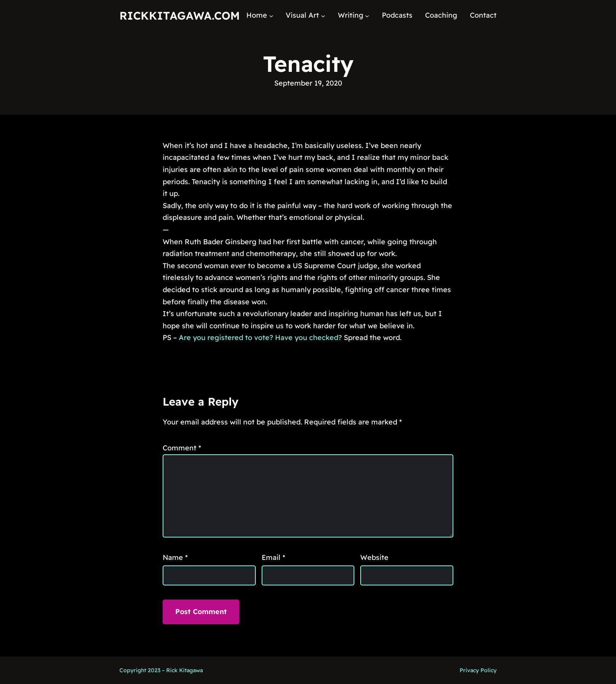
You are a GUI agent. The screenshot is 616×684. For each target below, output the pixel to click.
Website (374, 557)
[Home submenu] (271, 16)
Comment (182, 448)
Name (175, 557)
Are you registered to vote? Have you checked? (260, 337)
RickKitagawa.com (180, 16)
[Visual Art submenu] (323, 16)
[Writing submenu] (367, 16)
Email (273, 557)
